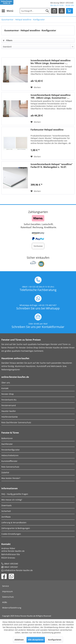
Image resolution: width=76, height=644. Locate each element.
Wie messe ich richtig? (12, 500)
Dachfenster (7, 444)
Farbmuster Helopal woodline (47, 130)
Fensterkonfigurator (11, 450)
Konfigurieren (55, 640)
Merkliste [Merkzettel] (55, 10)
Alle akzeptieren (36, 640)
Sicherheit (6, 511)
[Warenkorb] (69, 11)
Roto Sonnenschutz (10, 467)
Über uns (6, 383)
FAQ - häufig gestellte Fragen (15, 494)
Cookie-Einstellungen (11, 534)
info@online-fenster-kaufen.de (18, 570)
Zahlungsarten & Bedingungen (16, 528)
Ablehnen (19, 640)
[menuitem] (7, 11)
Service (6, 586)
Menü (7, 10)
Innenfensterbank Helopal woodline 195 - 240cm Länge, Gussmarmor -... (51, 96)
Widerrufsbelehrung (12, 608)
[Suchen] (47, 11)
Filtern (8, 40)
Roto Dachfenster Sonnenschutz (16, 422)
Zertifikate (6, 517)
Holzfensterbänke (10, 417)
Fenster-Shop (8, 394)
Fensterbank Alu (9, 400)
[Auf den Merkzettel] (36, 87)
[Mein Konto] (62, 11)
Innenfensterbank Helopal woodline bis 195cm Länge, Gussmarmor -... (51, 62)
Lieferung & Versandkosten (14, 522)
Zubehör (5, 472)
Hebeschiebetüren (10, 455)
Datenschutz (8, 597)
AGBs (5, 602)
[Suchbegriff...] (35, 11)
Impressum (7, 591)
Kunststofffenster (9, 461)
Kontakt (5, 388)
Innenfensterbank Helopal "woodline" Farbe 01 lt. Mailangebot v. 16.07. (52, 166)
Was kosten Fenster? (11, 478)
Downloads (7, 505)
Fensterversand (9, 405)
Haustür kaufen (9, 411)
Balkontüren (7, 438)
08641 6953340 (11, 564)
